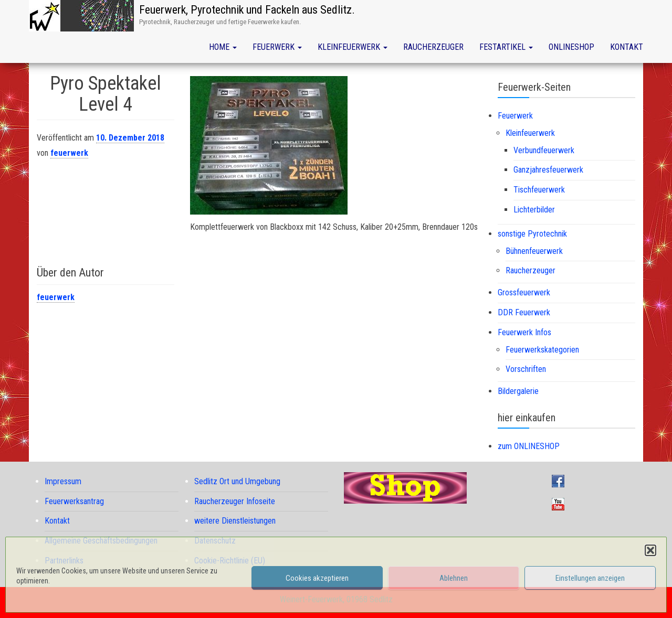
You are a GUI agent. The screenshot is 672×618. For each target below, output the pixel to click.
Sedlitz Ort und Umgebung (237, 481)
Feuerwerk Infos (524, 332)
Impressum (63, 481)
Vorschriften (526, 369)
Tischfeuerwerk (539, 190)
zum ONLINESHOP (529, 446)
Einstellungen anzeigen (590, 578)
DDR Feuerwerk (524, 312)
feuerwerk (69, 153)
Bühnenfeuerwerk (534, 251)
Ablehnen (454, 578)
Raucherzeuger (433, 47)
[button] (650, 550)
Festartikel (506, 47)
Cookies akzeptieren (317, 578)
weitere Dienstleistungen (235, 521)
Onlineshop (571, 47)
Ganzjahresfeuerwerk (548, 170)
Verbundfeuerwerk (544, 150)
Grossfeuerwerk (524, 292)
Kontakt (627, 47)
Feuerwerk (277, 47)
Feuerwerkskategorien (542, 350)
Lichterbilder (534, 210)
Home (223, 47)
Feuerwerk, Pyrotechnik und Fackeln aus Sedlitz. (247, 10)
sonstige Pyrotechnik (532, 234)
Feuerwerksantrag (74, 501)
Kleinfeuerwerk (353, 47)
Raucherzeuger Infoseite (235, 501)
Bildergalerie (518, 391)
